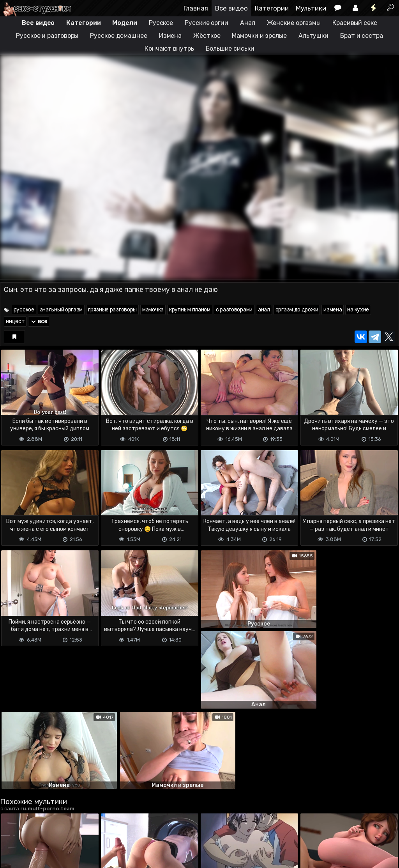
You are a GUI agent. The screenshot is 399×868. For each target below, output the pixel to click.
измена (333, 310)
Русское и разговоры (47, 36)
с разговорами (234, 310)
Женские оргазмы (294, 23)
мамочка (153, 310)
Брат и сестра (362, 36)
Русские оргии (207, 23)
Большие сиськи (230, 49)
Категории (272, 8)
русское (24, 310)
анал (264, 310)
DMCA (12, 831)
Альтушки (313, 36)
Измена (170, 36)
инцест (15, 321)
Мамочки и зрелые (259, 36)
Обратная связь (81, 831)
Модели (124, 23)
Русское (161, 23)
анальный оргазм (61, 310)
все (39, 321)
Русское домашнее (118, 36)
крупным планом (190, 310)
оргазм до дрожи (297, 310)
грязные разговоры (112, 310)
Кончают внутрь (169, 49)
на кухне (358, 310)
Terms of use (40, 831)
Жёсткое (207, 36)
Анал (248, 23)
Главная (196, 8)
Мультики (311, 8)
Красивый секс (355, 23)
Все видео (231, 8)
